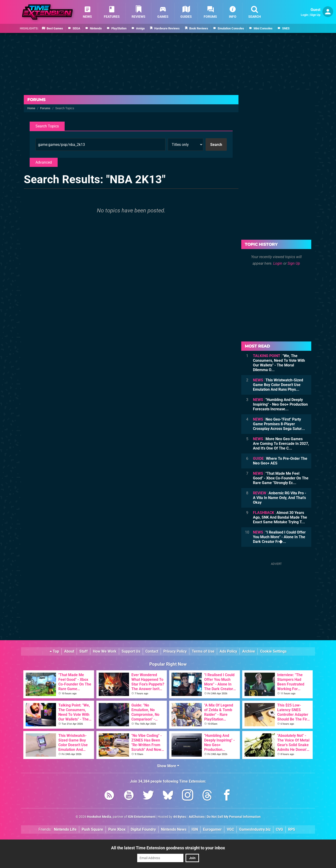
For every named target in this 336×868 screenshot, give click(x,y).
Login (304, 15)
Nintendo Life (65, 829)
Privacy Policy (175, 651)
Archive (249, 651)
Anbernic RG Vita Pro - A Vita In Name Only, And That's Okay (280, 498)
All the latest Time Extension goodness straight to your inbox (168, 848)
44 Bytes (180, 817)
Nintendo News (174, 829)
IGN (195, 829)
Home (31, 108)
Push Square (92, 829)
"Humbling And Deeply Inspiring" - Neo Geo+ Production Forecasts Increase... (280, 404)
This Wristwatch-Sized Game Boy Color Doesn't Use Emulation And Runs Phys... (278, 385)
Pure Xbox (117, 829)
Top (54, 651)
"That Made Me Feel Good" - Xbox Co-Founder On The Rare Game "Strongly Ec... (281, 478)
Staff (84, 651)
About (69, 651)
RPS (292, 829)
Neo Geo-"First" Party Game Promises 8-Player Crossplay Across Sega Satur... (279, 424)
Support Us (131, 651)
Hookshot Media (99, 817)
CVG (279, 829)
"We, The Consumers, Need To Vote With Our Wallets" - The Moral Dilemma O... (279, 363)
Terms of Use (203, 651)
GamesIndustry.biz (255, 829)
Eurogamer (212, 829)
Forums (36, 100)
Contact (152, 651)
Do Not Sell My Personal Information (234, 817)
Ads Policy (228, 651)
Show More (168, 766)
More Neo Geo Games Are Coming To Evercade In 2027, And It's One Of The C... (281, 444)
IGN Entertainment (142, 817)
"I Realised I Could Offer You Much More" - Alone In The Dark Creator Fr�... (279, 537)
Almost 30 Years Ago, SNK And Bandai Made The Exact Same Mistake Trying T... (280, 517)
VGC (230, 829)
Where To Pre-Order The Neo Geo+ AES (280, 461)
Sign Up (315, 15)
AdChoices (196, 817)
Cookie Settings (273, 651)
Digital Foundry (143, 829)
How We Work (105, 651)
